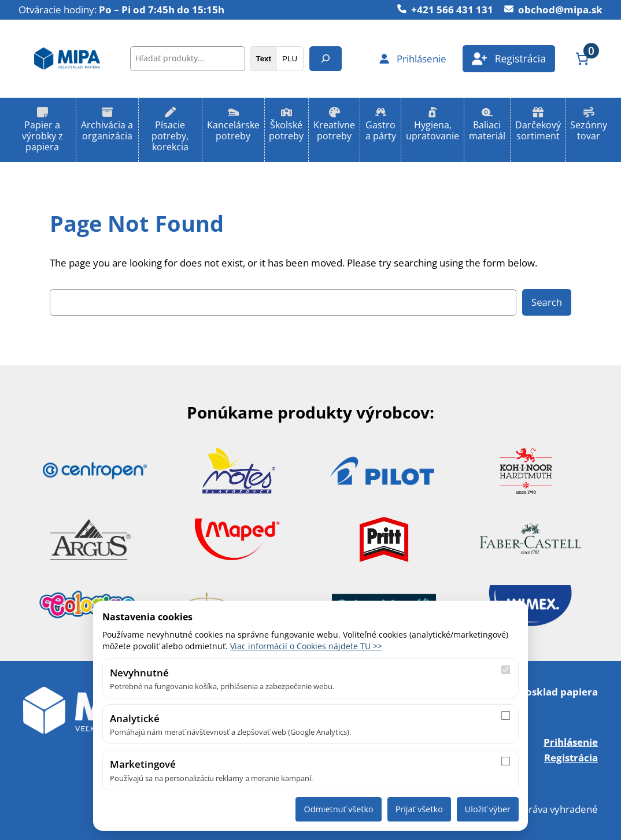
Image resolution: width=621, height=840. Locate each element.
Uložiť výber (488, 809)
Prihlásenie (571, 742)
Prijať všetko (419, 809)
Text (263, 59)
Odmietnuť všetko (338, 809)
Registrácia (571, 757)
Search (547, 302)
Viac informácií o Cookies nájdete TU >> (306, 646)
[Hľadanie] (326, 59)
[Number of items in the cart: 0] (582, 59)
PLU (290, 59)
